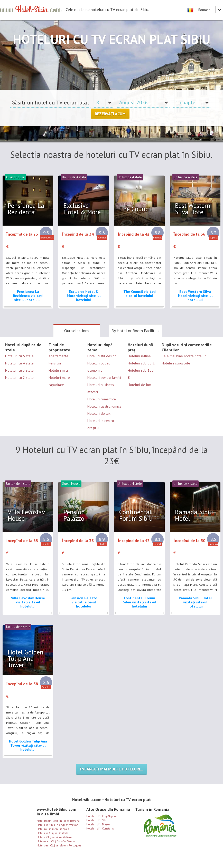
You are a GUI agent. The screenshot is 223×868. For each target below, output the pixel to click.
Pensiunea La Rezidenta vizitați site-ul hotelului (28, 296)
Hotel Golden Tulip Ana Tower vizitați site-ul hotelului (28, 745)
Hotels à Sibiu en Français (53, 829)
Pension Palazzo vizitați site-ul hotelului (84, 602)
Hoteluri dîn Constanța (100, 828)
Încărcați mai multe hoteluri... (112, 769)
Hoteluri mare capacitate (59, 381)
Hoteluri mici (58, 370)
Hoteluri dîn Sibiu (97, 820)
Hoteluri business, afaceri (101, 388)
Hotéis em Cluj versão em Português (59, 845)
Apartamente (58, 356)
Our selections (77, 331)
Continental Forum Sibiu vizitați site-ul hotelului (140, 602)
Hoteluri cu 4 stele (19, 363)
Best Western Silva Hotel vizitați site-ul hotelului (195, 296)
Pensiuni (55, 363)
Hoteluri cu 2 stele (19, 378)
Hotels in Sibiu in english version (58, 825)
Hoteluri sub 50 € (141, 363)
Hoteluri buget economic (99, 367)
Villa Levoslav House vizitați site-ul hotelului (28, 602)
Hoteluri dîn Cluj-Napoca (101, 816)
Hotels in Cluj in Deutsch (52, 833)
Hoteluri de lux (99, 413)
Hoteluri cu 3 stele (19, 370)
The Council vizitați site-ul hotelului (140, 294)
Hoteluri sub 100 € (141, 374)
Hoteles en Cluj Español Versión (57, 841)
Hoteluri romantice (102, 399)
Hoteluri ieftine (139, 356)
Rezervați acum (110, 114)
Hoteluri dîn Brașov (98, 824)
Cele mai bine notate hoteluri (184, 356)
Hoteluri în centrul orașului (101, 424)
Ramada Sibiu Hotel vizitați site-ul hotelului (195, 602)
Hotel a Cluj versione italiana (54, 837)
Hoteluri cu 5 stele (19, 356)
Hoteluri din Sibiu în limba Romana (58, 821)
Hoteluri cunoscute (176, 363)
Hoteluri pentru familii (104, 378)
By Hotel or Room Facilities (135, 331)
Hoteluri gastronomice (104, 406)
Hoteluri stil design (102, 356)
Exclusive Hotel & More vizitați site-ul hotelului (84, 296)
